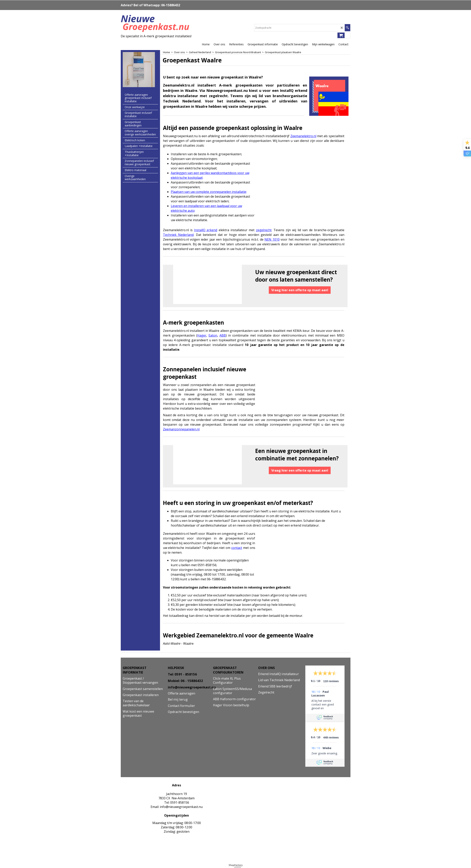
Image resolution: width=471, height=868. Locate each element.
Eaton (213, 335)
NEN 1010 (272, 239)
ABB (223, 335)
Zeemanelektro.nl (303, 136)
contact (237, 548)
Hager (202, 335)
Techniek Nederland (178, 235)
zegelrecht (264, 230)
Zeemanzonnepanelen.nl (181, 429)
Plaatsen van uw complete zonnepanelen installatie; (209, 192)
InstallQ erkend (206, 230)
